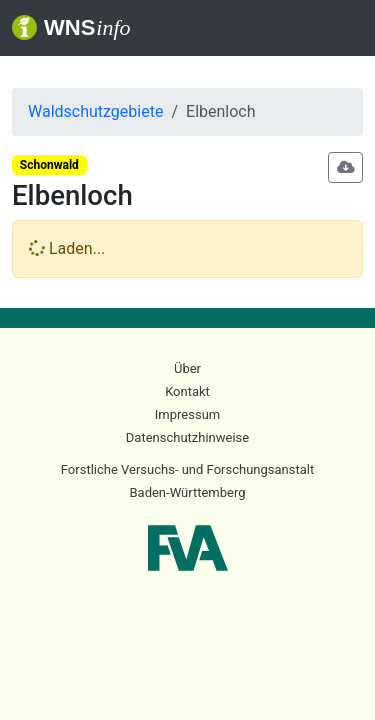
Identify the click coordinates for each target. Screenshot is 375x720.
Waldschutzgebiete (95, 111)
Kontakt (187, 391)
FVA (188, 548)
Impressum (187, 414)
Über (187, 368)
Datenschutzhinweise (187, 437)
